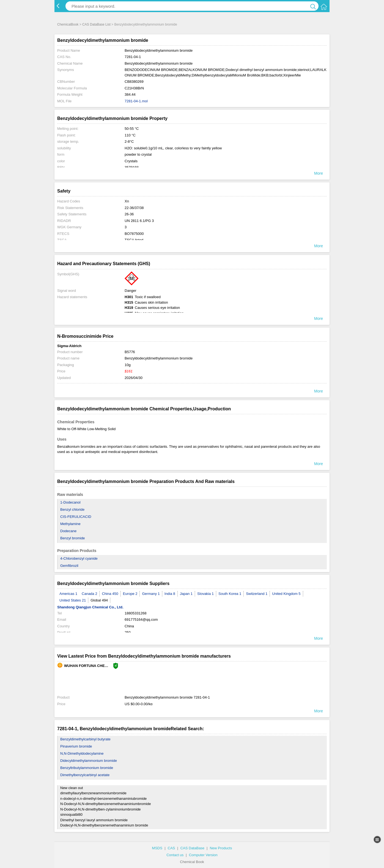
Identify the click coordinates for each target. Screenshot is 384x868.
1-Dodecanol (70, 502)
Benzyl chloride (72, 509)
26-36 (129, 214)
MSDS (157, 848)
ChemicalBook (68, 24)
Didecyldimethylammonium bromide (89, 761)
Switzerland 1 (257, 594)
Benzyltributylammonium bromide (87, 768)
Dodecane (68, 531)
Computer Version (203, 855)
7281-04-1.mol (136, 101)
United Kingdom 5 (286, 594)
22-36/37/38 (134, 208)
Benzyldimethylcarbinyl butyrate (85, 739)
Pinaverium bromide (76, 746)
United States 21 (73, 600)
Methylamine (70, 524)
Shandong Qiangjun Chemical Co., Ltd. (90, 607)
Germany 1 (151, 594)
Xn (127, 201)
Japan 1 (186, 594)
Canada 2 (89, 594)
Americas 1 (68, 594)
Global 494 (99, 600)
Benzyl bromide (73, 538)
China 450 (110, 594)
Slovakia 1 (205, 594)
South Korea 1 (230, 594)
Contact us (175, 855)
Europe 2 (130, 594)
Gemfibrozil (69, 566)
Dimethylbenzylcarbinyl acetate (85, 775)
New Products (221, 848)
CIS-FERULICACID (76, 517)
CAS (172, 848)
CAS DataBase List (96, 24)
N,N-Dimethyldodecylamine (82, 753)
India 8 (170, 594)
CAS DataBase (192, 848)
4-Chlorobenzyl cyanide (79, 558)
